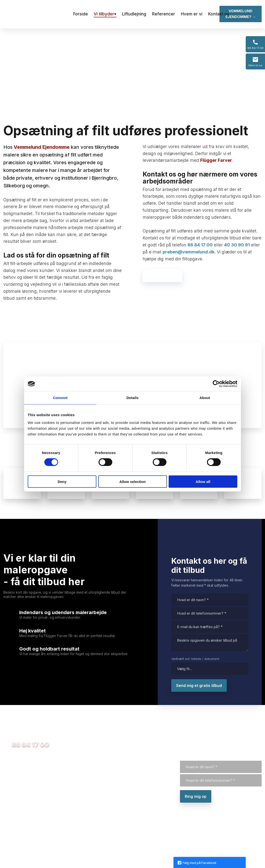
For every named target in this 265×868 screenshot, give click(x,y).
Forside (81, 14)
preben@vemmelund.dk (189, 252)
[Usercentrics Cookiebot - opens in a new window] (216, 384)
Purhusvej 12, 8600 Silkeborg (31, 835)
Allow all (203, 481)
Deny (62, 481)
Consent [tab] (60, 398)
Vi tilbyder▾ (105, 14)
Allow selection (132, 481)
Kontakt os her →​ (162, 276)
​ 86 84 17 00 (26, 744)
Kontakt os (219, 14)
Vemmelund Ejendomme (42, 147)
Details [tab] (132, 398)
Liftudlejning (134, 14)
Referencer (164, 14)
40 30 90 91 (237, 245)
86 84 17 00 (200, 245)
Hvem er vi (192, 14)
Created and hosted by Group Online (234, 839)
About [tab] (205, 398)
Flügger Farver (216, 160)
